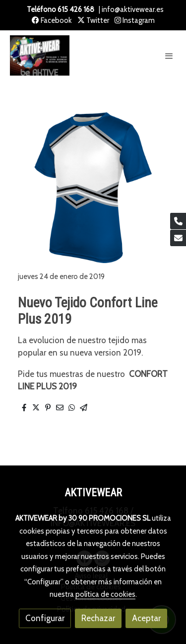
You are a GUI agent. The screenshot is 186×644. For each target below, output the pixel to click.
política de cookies (105, 594)
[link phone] (178, 221)
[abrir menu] (169, 56)
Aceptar (146, 618)
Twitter (93, 20)
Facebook (52, 20)
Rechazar (98, 618)
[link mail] (178, 238)
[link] (40, 56)
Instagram (135, 20)
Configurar (45, 618)
